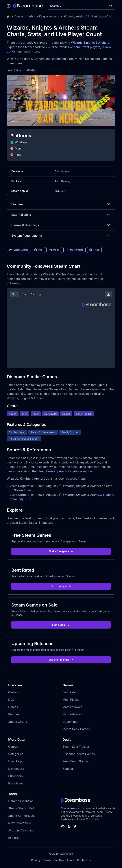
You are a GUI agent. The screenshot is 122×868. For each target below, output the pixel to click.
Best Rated (70, 692)
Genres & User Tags (61, 225)
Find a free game (61, 551)
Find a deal (61, 625)
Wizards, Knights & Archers (90, 43)
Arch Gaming (63, 171)
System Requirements (61, 236)
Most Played (71, 700)
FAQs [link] (94, 250)
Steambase (68, 808)
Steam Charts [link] (19, 250)
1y (33, 294)
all (41, 294)
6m (24, 294)
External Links (61, 215)
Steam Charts (18, 722)
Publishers (15, 776)
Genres (13, 747)
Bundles (14, 714)
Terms (47, 860)
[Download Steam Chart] (108, 294)
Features (61, 204)
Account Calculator (21, 830)
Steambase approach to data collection (65, 471)
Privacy (36, 860)
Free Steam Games (76, 761)
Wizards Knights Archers (44, 16)
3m (14, 294)
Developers (16, 769)
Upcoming (70, 722)
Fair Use (59, 860)
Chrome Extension (21, 801)
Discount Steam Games (79, 754)
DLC (11, 700)
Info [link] (38, 250)
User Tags (15, 761)
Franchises (16, 783)
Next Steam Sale (20, 823)
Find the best (61, 586)
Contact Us (84, 860)
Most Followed (73, 707)
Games (19, 16)
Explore (13, 838)
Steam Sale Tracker (76, 747)
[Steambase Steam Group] (69, 826)
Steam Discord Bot (21, 808)
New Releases (72, 714)
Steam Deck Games (76, 729)
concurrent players (87, 47)
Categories (16, 754)
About (71, 860)
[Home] (8, 17)
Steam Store (22, 490)
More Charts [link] (74, 250)
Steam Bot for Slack (22, 816)
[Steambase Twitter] (75, 826)
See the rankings (61, 660)
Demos (13, 707)
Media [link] (54, 250)
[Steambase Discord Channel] (63, 826)
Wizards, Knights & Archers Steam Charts (89, 16)
